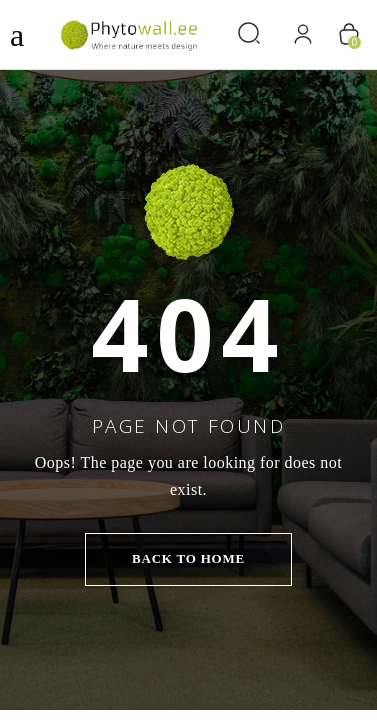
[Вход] (302, 34)
